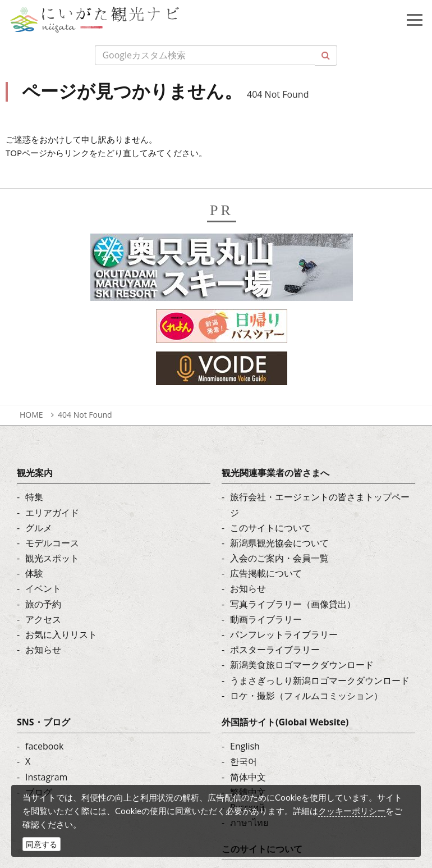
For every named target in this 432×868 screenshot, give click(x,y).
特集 (34, 497)
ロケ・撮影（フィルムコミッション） (306, 696)
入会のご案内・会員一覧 (279, 558)
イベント (43, 588)
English (245, 746)
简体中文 (248, 777)
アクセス (43, 619)
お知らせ (43, 650)
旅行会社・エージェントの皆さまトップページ (320, 504)
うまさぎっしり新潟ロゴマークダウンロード (320, 680)
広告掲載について (266, 573)
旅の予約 (43, 604)
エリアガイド (52, 513)
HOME (31, 415)
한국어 (243, 761)
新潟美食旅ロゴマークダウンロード (302, 665)
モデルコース (52, 543)
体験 (34, 573)
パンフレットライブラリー (284, 634)
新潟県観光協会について (279, 543)
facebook (44, 746)
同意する (42, 844)
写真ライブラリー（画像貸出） (293, 604)
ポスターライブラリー (275, 650)
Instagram (46, 777)
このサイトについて (270, 528)
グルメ (39, 528)
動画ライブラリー (266, 619)
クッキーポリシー (352, 811)
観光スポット (52, 558)
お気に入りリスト (61, 634)
